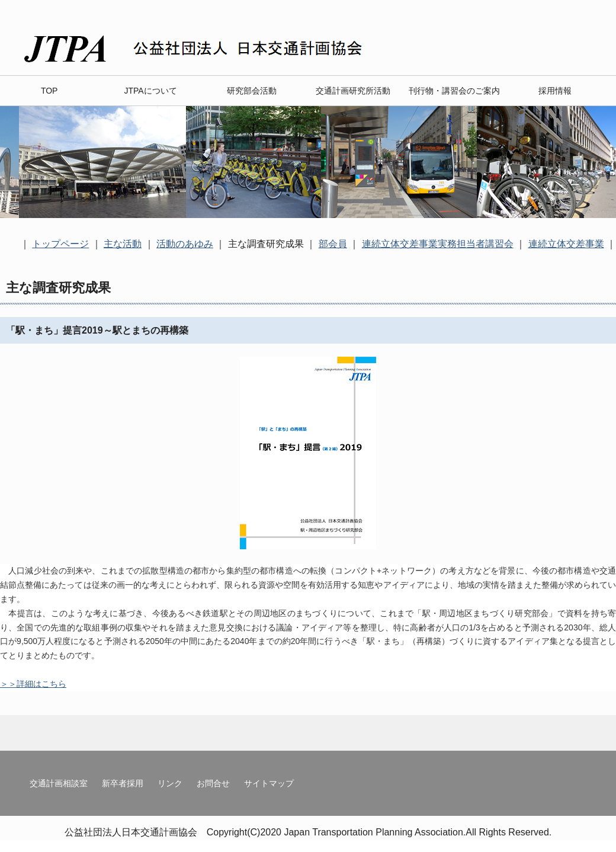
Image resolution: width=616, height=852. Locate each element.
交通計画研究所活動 (353, 91)
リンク (170, 783)
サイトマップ (269, 783)
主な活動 (123, 244)
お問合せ (213, 783)
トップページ (60, 244)
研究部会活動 (252, 91)
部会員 (333, 244)
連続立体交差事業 (566, 244)
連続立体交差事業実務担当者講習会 (438, 244)
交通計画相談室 (59, 783)
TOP (49, 91)
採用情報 (555, 91)
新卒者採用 (123, 783)
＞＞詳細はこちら (33, 684)
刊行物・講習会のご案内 (454, 91)
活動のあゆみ (185, 244)
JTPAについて (150, 91)
